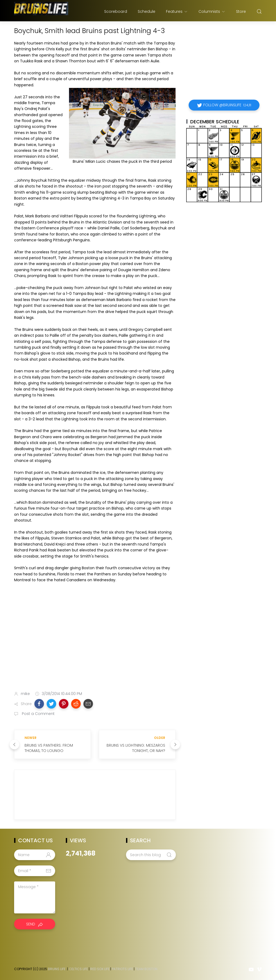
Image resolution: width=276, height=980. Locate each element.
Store (241, 11)
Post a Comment (38, 714)
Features (177, 11)
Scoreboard (116, 11)
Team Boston (146, 969)
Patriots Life (122, 969)
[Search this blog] (151, 855)
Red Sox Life (100, 969)
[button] (39, 704)
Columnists (212, 11)
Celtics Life (78, 969)
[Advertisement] (95, 645)
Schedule (147, 11)
